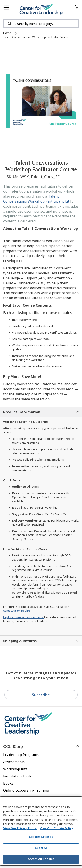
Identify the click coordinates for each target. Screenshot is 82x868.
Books (8, 783)
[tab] (41, 412)
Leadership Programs (21, 755)
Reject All (41, 848)
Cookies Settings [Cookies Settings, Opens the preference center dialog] (41, 837)
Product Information (22, 412)
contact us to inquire (17, 611)
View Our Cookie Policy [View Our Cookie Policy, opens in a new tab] (56, 828)
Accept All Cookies (41, 859)
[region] (41, 831)
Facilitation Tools (17, 776)
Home (7, 33)
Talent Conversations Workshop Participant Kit (36, 199)
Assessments (14, 762)
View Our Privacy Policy (20, 828)
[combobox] (41, 24)
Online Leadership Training (26, 790)
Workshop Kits (15, 769)
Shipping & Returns (20, 641)
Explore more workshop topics (23, 617)
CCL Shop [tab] (13, 746)
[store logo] (41, 10)
